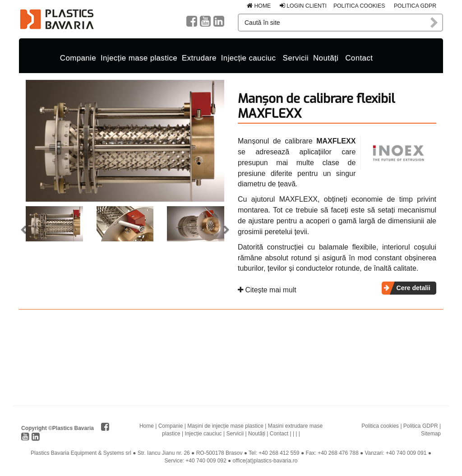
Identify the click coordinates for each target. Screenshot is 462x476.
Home (259, 6)
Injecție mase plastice (139, 58)
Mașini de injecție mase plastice (225, 426)
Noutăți (326, 58)
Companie (78, 58)
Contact (359, 58)
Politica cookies (359, 6)
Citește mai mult (267, 290)
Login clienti (303, 6)
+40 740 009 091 (406, 453)
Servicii (296, 58)
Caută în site (434, 23)
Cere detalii (413, 288)
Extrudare (199, 58)
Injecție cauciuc (249, 58)
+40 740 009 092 (206, 461)
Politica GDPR (415, 6)
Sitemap (431, 434)
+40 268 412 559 (279, 453)
